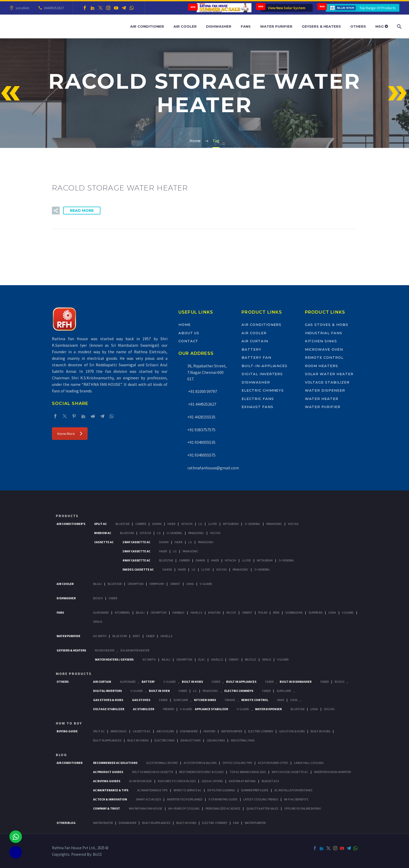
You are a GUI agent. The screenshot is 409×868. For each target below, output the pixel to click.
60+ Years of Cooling (184, 808)
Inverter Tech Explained (185, 799)
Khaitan (214, 612)
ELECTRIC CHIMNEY (215, 823)
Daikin (157, 524)
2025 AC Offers (212, 781)
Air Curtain (255, 341)
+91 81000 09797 (202, 391)
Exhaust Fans (257, 407)
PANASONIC (210, 691)
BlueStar (122, 524)
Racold (251, 659)
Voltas (293, 524)
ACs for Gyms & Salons (200, 763)
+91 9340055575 (201, 455)
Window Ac (103, 533)
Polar (263, 612)
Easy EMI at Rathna (242, 781)
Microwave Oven (324, 349)
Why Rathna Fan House (146, 808)
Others (358, 26)
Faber (113, 598)
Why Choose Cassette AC (290, 772)
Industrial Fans (324, 333)
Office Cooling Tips (237, 763)
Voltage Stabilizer (327, 382)
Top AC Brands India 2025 (248, 772)
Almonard (101, 612)
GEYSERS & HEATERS (71, 650)
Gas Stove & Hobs (292, 731)
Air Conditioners (261, 325)
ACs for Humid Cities (273, 763)
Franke (230, 700)
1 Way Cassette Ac (136, 542)
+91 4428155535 (201, 417)
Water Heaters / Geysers (114, 659)
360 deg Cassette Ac (138, 569)
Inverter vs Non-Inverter (332, 772)
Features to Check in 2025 (177, 781)
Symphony (157, 584)
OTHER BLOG (66, 823)
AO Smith (100, 636)
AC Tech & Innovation (110, 799)
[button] (56, 211)
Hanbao (178, 612)
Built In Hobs (192, 682)
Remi (276, 612)
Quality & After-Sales (262, 808)
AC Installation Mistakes (293, 790)
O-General (252, 524)
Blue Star (120, 636)
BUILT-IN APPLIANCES (156, 823)
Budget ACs (270, 781)
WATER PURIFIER (255, 823)
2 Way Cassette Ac (136, 551)
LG (195, 691)
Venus (98, 622)
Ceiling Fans (216, 740)
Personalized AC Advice (223, 808)
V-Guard (206, 584)
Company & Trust (107, 808)
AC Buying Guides (107, 781)
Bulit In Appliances (107, 740)
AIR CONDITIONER (70, 763)
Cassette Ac (104, 542)
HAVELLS (166, 636)
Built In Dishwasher (296, 682)
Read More (82, 211)
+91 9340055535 (201, 442)
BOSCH (339, 682)
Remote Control (324, 357)
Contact (188, 341)
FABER (150, 636)
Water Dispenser (325, 390)
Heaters (209, 731)
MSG (382, 26)
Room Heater (105, 650)
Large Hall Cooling (309, 763)
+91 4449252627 (202, 404)
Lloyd (213, 524)
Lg (200, 524)
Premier (169, 709)
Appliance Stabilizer (211, 709)
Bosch (98, 598)
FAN (236, 823)
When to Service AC (187, 790)
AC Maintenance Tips (152, 790)
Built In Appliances (241, 682)
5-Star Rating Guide (223, 799)
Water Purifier (276, 26)
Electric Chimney (261, 731)
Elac (202, 659)
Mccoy (231, 612)
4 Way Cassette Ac (136, 560)
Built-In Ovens (138, 740)
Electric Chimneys (263, 390)
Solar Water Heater (329, 374)
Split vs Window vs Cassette (153, 772)
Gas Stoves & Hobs (327, 325)
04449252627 (53, 8)
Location (22, 8)
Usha (190, 584)
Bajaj (97, 584)
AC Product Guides (108, 772)
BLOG (61, 755)
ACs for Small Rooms (162, 763)
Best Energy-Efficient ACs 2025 (201, 772)
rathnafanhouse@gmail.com (213, 468)
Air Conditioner (147, 26)
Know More (70, 434)
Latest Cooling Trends (261, 799)
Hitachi (187, 524)
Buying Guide (67, 731)
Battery (251, 349)
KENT (136, 636)
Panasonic (274, 524)
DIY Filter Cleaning (221, 790)
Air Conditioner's (71, 524)
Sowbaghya (294, 612)
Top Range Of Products (378, 8)
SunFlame (284, 691)
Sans (281, 700)
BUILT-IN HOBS (186, 823)
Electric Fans (258, 399)
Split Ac (100, 524)
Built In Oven (159, 691)
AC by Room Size (140, 781)
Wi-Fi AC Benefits (296, 799)
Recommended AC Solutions (115, 763)
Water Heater (322, 399)
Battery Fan (256, 357)
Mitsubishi (231, 524)
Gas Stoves (141, 700)
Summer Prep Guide (255, 790)
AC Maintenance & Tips (111, 790)
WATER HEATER (103, 823)
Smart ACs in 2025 (148, 799)
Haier (171, 524)
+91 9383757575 (201, 430)
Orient (175, 584)
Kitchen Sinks (321, 341)
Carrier (141, 524)
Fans (246, 26)
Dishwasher (219, 26)
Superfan (315, 612)
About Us (189, 333)
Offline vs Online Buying (303, 808)
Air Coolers (165, 731)
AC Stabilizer (144, 709)
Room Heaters (321, 366)
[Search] (399, 26)
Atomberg (122, 612)
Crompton (136, 584)
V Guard (348, 612)
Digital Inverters (262, 374)
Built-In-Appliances (264, 366)
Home (185, 325)
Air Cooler (185, 26)
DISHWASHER (127, 823)
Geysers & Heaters (321, 26)
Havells (196, 612)
